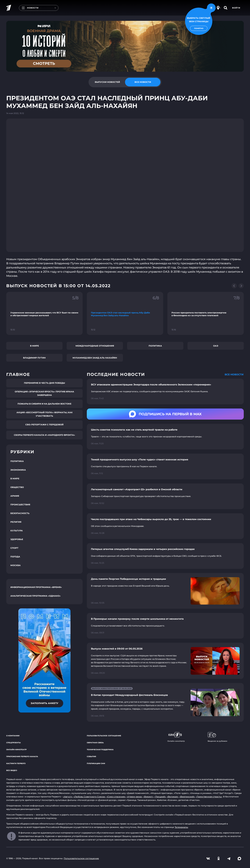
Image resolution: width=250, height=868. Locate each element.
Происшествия (20, 505)
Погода (15, 557)
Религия (16, 522)
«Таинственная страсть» (209, 797)
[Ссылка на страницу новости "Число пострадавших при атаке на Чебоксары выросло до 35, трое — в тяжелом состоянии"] (165, 526)
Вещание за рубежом (217, 737)
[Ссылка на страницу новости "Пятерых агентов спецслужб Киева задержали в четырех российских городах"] (165, 556)
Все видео (12, 770)
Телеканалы (181, 827)
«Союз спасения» (116, 797)
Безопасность (20, 513)
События (91, 757)
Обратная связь (95, 743)
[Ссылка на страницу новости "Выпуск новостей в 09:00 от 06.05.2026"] (165, 661)
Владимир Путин (34, 358)
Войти (236, 8)
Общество (17, 487)
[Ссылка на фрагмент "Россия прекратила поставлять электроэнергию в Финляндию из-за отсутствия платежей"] (206, 313)
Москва (16, 565)
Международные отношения (95, 346)
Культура (17, 531)
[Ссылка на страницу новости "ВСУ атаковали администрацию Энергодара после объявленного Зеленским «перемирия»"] (165, 391)
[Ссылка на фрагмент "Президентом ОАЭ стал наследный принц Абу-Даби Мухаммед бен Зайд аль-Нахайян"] (125, 313)
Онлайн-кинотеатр (16, 750)
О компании (13, 736)
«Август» (68, 797)
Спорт (14, 548)
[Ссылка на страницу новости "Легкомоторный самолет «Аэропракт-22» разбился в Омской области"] (165, 496)
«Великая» (173, 797)
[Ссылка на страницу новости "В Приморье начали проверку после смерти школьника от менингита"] (165, 626)
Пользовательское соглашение (104, 736)
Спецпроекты (13, 743)
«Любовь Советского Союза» (89, 797)
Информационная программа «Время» (36, 587)
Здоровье (17, 539)
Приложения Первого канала (22, 757)
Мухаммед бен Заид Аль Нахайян (95, 358)
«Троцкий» (160, 797)
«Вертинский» (187, 797)
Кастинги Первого (16, 763)
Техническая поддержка (100, 750)
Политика (155, 346)
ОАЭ (216, 346)
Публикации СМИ (96, 763)
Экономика (18, 470)
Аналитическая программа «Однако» (36, 596)
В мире (34, 346)
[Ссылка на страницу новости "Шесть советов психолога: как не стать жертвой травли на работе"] (165, 437)
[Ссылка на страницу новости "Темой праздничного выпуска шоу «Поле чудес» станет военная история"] (165, 466)
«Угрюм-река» (134, 797)
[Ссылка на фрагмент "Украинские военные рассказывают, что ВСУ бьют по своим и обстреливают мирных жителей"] (44, 313)
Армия (15, 496)
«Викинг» (148, 797)
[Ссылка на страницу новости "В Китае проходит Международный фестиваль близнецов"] (165, 702)
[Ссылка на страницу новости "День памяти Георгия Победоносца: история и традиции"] (165, 591)
